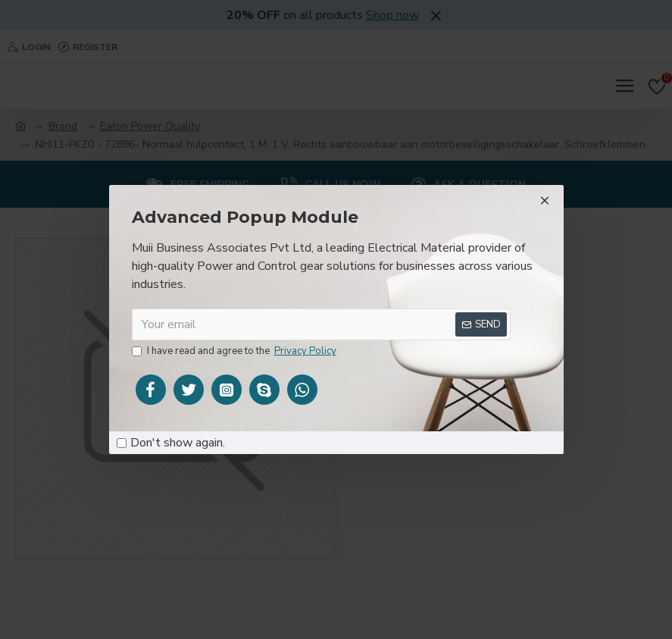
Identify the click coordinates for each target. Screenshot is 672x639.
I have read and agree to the (235, 352)
